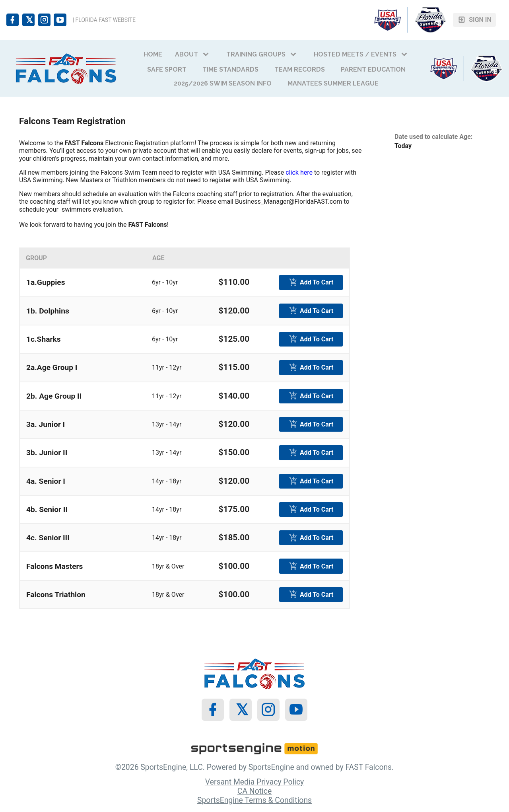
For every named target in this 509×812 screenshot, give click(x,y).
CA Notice (254, 791)
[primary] (311, 282)
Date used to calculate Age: (433, 137)
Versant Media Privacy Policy (254, 782)
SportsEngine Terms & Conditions (254, 800)
